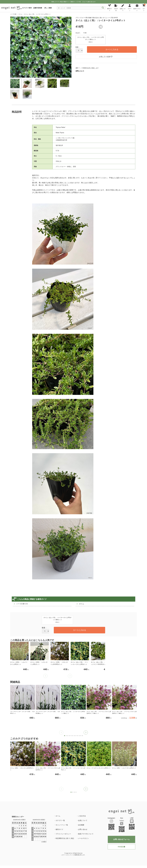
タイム (20, 14)
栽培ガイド (59, 829)
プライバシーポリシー (63, 834)
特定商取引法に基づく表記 (65, 838)
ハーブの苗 (13, 14)
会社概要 (81, 825)
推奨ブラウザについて (86, 834)
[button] (86, 733)
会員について (83, 820)
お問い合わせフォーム (121, 839)
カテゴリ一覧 (60, 820)
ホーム (58, 816)
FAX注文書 (121, 847)
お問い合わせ (83, 829)
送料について (80, 71)
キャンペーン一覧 (62, 825)
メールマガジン (83, 838)
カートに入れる (112, 49)
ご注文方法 (82, 816)
